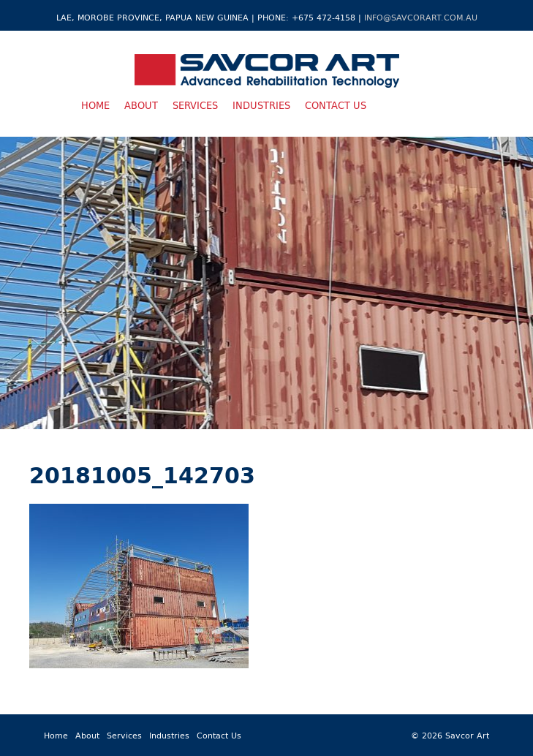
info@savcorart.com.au (421, 17)
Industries (261, 105)
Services (195, 105)
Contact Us (336, 105)
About (141, 105)
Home (95, 105)
